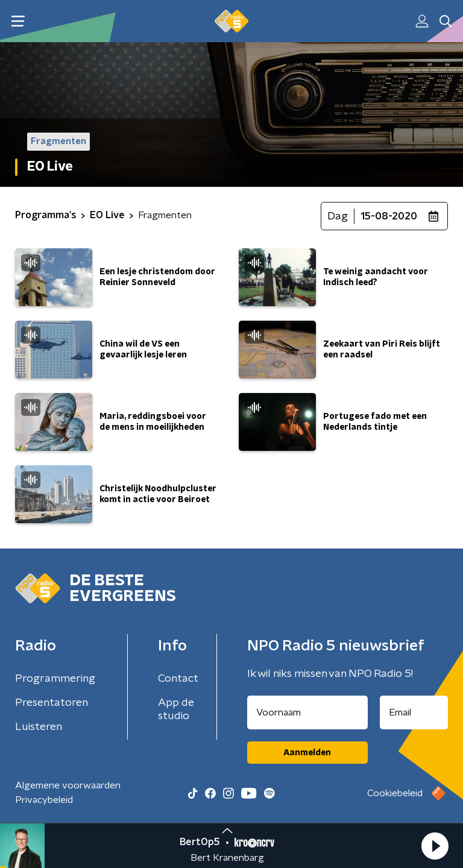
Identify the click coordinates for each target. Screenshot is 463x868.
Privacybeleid (44, 800)
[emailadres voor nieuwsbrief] (414, 712)
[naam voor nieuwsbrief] (307, 712)
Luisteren (39, 727)
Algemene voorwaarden (68, 785)
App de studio (176, 709)
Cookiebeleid (395, 793)
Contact (178, 679)
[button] (435, 846)
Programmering (55, 679)
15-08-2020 (389, 216)
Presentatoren (52, 703)
